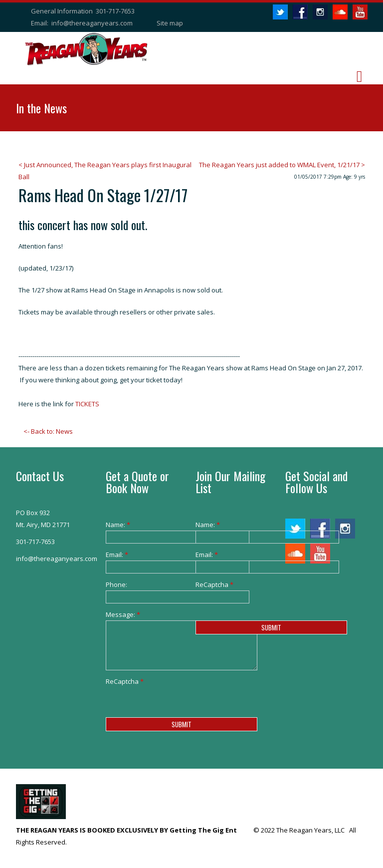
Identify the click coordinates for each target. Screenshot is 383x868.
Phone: (116, 584)
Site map (170, 23)
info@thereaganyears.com (92, 23)
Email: (117, 555)
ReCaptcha (121, 681)
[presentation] (182, 707)
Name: (118, 525)
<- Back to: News (48, 431)
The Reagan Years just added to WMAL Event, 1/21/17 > (282, 165)
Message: (121, 614)
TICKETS (87, 404)
